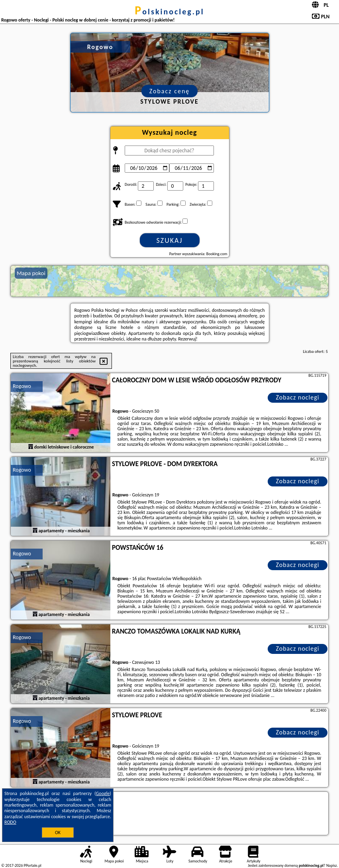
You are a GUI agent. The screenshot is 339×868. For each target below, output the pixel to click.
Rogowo (22, 386)
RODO (10, 822)
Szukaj (170, 240)
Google (103, 793)
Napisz (332, 865)
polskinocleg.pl (169, 12)
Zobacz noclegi (298, 397)
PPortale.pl (32, 865)
